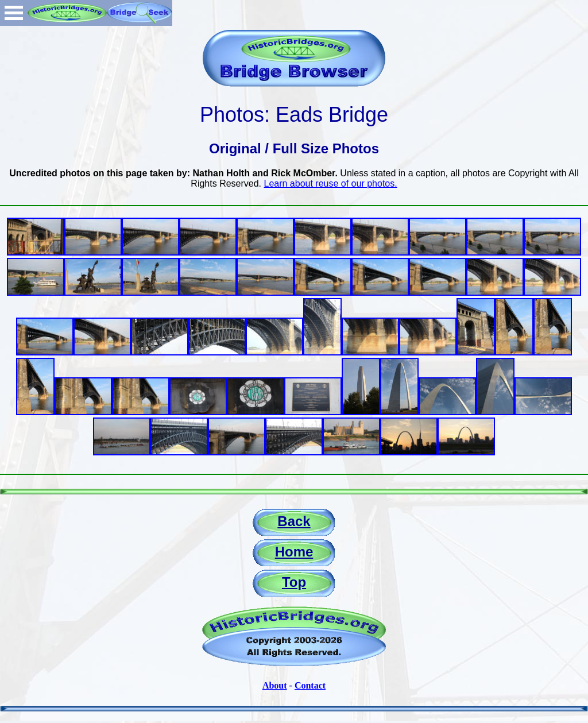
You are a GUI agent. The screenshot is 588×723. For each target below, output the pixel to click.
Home (294, 552)
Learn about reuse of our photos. (331, 183)
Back (294, 521)
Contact (310, 685)
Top (294, 582)
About (275, 685)
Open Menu (14, 13)
